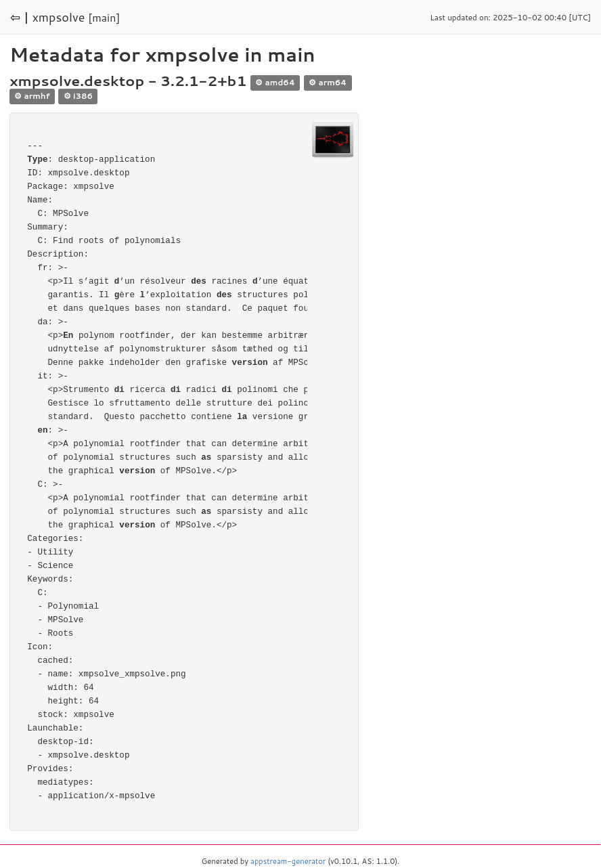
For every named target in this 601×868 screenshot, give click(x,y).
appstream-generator (288, 861)
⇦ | (20, 17)
